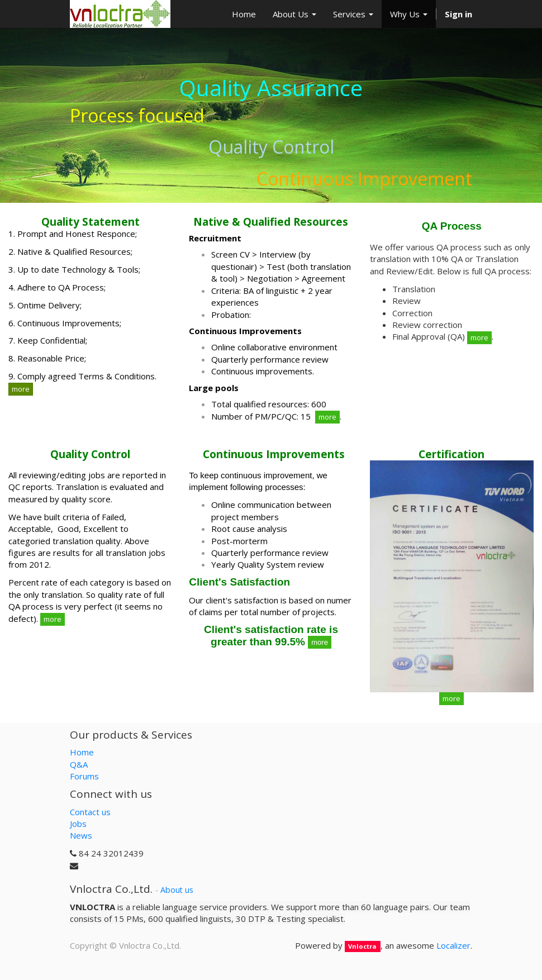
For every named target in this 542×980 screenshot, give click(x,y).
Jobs (78, 824)
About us (177, 890)
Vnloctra (362, 946)
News (81, 835)
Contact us (90, 812)
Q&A (79, 764)
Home (82, 752)
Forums (84, 776)
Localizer (453, 945)
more (21, 389)
